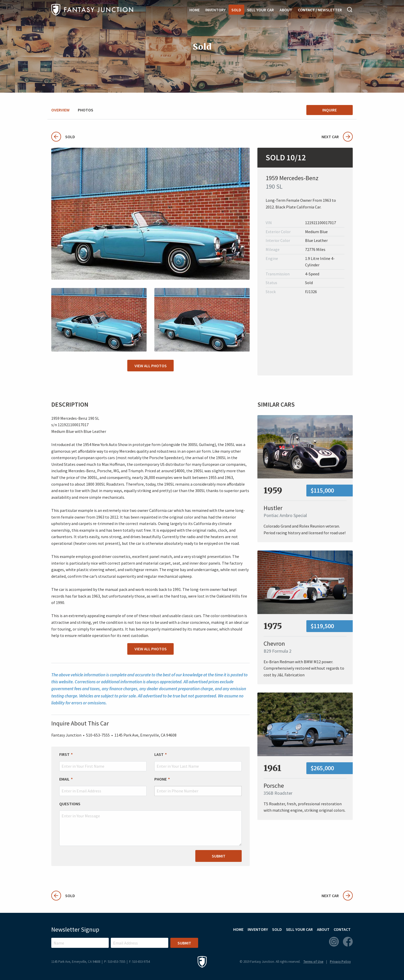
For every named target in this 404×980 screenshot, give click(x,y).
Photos (86, 110)
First (64, 754)
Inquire (330, 110)
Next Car (337, 137)
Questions (70, 804)
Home (195, 10)
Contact (342, 929)
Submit (219, 856)
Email (64, 779)
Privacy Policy (340, 962)
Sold (236, 10)
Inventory (216, 10)
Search (350, 10)
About (286, 10)
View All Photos (151, 366)
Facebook (348, 942)
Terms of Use (313, 962)
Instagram (334, 942)
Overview (60, 110)
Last (159, 754)
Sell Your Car (260, 10)
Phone (161, 779)
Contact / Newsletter (320, 10)
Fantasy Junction (92, 10)
